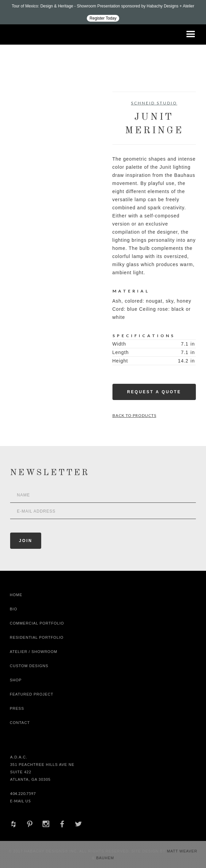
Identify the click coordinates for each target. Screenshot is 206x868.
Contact (20, 723)
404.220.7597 (23, 793)
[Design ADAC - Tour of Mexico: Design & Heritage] (103, 12)
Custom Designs (29, 666)
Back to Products (134, 415)
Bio (14, 609)
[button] (191, 34)
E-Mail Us (20, 801)
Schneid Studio (154, 103)
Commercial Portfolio (37, 623)
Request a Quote (154, 392)
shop (16, 680)
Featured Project (32, 694)
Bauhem (105, 858)
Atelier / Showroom (34, 652)
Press (17, 708)
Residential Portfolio (37, 637)
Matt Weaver (182, 851)
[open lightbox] (31, 122)
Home (16, 595)
